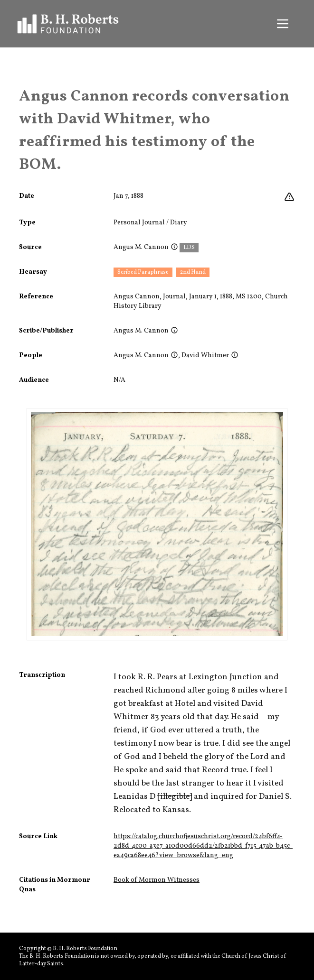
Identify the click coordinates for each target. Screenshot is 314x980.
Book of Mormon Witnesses (157, 880)
